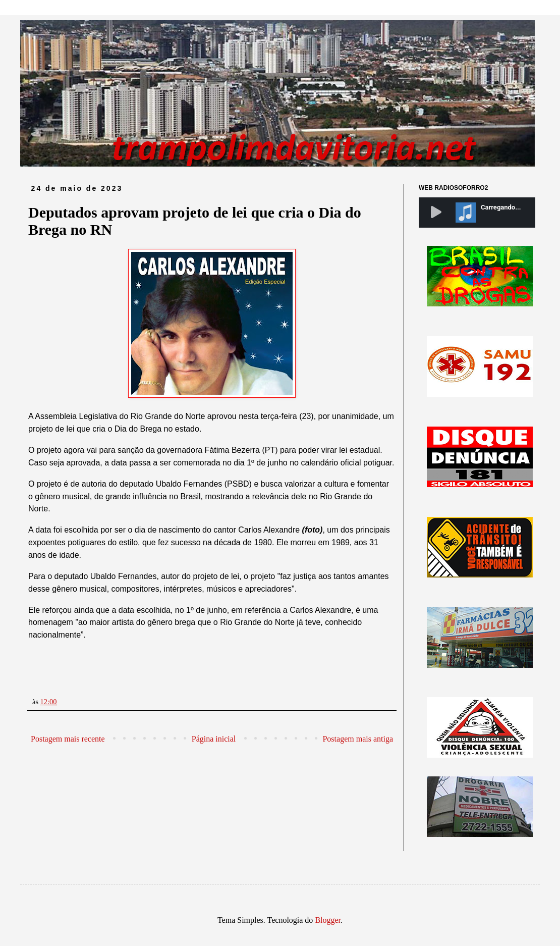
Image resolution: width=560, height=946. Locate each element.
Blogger (328, 920)
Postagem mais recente (68, 739)
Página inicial (214, 739)
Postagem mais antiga (358, 739)
